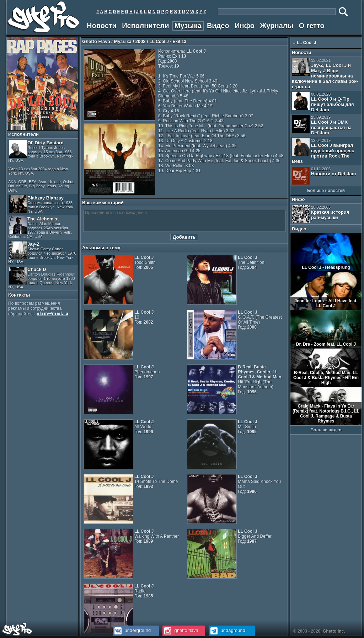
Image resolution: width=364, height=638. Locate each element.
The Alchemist (40, 227)
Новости (102, 26)
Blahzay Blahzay (42, 204)
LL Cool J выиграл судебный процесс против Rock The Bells (323, 151)
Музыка (188, 26)
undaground (227, 630)
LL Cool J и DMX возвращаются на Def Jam (322, 125)
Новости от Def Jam (324, 176)
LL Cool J (306, 43)
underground (132, 630)
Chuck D (42, 278)
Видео (218, 26)
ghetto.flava (180, 630)
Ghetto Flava (96, 41)
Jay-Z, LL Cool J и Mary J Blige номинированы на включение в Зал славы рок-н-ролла (325, 74)
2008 (141, 41)
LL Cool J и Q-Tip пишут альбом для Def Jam (323, 102)
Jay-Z (42, 253)
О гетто (312, 26)
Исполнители (145, 26)
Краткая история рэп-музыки (320, 214)
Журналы (277, 26)
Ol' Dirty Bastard (42, 166)
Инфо (245, 26)
